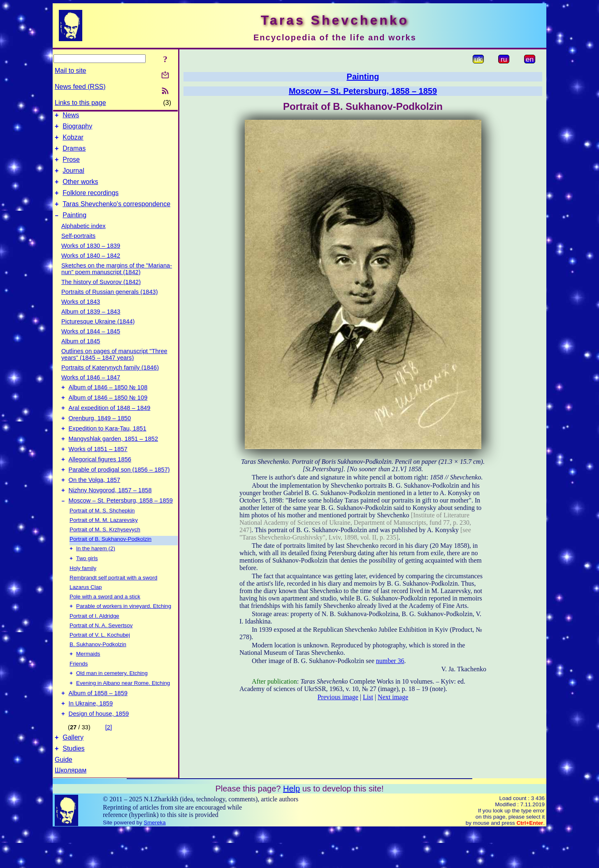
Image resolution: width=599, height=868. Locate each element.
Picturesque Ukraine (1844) (98, 334)
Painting (74, 227)
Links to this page (80, 103)
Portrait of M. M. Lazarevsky (104, 547)
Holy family (83, 597)
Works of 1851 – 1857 (98, 470)
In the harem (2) (96, 576)
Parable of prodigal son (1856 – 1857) (119, 493)
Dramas (74, 153)
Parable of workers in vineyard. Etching (124, 636)
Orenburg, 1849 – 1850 (100, 435)
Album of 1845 (81, 354)
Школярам (71, 809)
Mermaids (88, 684)
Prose (71, 166)
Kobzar (73, 141)
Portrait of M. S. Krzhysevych (105, 557)
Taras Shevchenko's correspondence (116, 215)
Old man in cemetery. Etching (112, 704)
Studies (73, 787)
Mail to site (70, 71)
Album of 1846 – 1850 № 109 (108, 412)
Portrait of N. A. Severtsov (101, 655)
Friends (79, 694)
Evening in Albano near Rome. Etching (123, 715)
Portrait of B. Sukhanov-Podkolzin (110, 566)
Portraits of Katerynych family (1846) (110, 380)
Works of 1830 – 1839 (91, 258)
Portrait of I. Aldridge (94, 646)
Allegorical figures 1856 (100, 482)
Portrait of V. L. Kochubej (100, 664)
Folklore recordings (91, 203)
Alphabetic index (84, 238)
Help (291, 827)
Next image (393, 697)
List (368, 697)
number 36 (390, 661)
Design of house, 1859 (99, 749)
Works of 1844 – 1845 (91, 344)
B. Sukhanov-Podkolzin (98, 674)
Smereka (154, 861)
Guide (64, 798)
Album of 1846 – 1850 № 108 (108, 401)
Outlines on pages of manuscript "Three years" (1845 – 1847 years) (114, 367)
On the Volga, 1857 (95, 505)
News (71, 116)
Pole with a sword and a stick (105, 625)
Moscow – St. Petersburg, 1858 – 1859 (121, 528)
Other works (80, 190)
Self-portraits (78, 248)
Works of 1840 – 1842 (91, 268)
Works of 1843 (81, 314)
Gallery (73, 774)
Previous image (338, 697)
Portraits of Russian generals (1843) (110, 304)
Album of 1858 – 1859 (98, 726)
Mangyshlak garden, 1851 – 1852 (114, 458)
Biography (77, 129)
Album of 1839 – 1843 (91, 324)
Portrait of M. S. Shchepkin (102, 538)
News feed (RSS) (80, 87)
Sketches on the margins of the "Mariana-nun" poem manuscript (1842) (117, 281)
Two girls (87, 587)
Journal (73, 178)
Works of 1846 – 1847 (91, 390)
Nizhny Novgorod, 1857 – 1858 (110, 516)
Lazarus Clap (86, 616)
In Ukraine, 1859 (91, 738)
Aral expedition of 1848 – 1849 (110, 424)
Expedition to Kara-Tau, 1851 (108, 447)
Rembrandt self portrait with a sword (113, 606)
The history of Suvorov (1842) (101, 294)
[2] (109, 763)
